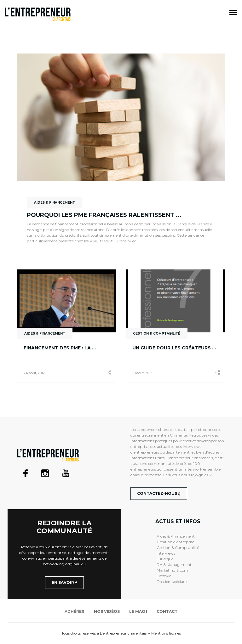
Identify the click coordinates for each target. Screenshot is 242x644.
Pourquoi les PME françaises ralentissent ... (104, 215)
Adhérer (75, 611)
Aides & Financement (176, 536)
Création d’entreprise (176, 542)
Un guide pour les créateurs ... (174, 348)
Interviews (166, 553)
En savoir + (64, 582)
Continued (127, 241)
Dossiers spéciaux (172, 582)
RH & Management (174, 565)
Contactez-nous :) (159, 493)
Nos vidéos (107, 611)
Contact (167, 611)
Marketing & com (172, 570)
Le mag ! (138, 611)
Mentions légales (166, 633)
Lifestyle (164, 576)
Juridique (165, 559)
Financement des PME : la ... (60, 348)
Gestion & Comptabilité (178, 548)
